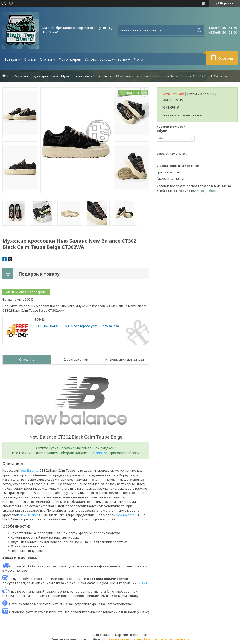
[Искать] (199, 30)
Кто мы (30, 59)
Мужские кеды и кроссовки (36, 76)
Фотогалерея (70, 59)
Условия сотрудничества (106, 59)
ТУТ (144, 583)
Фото (138, 59)
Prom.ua (142, 635)
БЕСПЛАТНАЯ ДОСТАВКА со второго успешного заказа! (77, 326)
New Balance (29, 470)
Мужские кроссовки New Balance (87, 76)
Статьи (46, 59)
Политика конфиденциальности (167, 639)
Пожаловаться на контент (123, 639)
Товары (11, 59)
